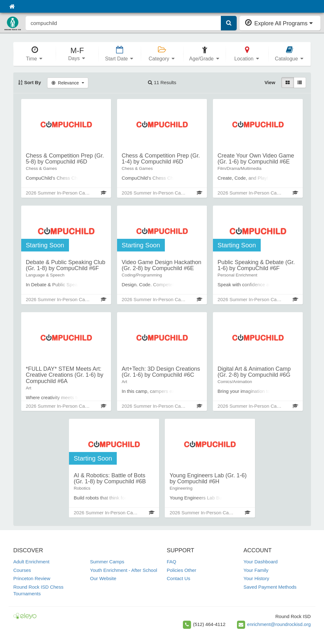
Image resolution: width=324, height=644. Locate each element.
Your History (256, 578)
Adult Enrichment (31, 562)
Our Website (103, 578)
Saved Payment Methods (270, 587)
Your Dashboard (261, 562)
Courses (22, 570)
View (270, 82)
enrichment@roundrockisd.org (279, 624)
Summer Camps (107, 562)
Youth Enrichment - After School (124, 570)
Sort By (30, 82)
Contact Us (178, 578)
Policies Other (181, 570)
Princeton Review (32, 578)
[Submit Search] (229, 23)
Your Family (256, 570)
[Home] (12, 6)
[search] (123, 23)
